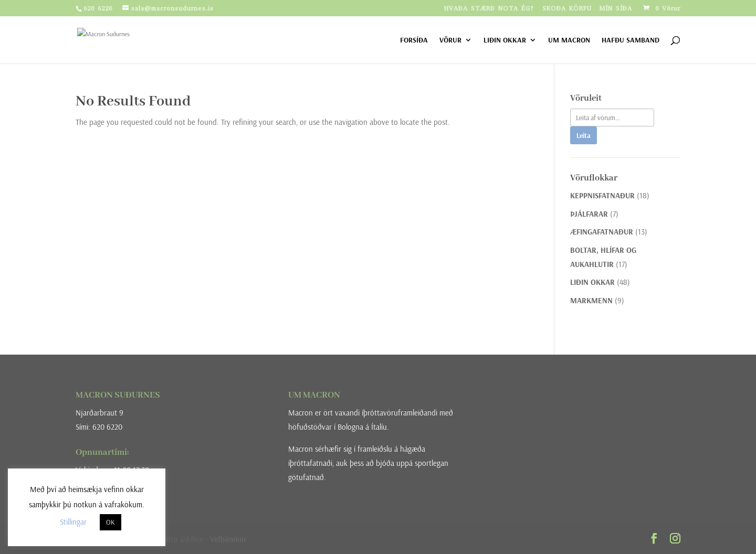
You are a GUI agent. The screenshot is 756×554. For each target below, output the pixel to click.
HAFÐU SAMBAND (631, 40)
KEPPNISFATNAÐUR (602, 195)
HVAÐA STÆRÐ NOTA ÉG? (489, 9)
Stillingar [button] (73, 522)
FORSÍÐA (414, 40)
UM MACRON (569, 40)
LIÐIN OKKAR (505, 40)
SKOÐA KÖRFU (567, 9)
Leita (584, 135)
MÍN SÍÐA (616, 9)
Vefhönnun (228, 539)
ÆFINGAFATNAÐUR (602, 232)
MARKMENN (591, 300)
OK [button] (111, 522)
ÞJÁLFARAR (589, 214)
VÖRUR (450, 40)
